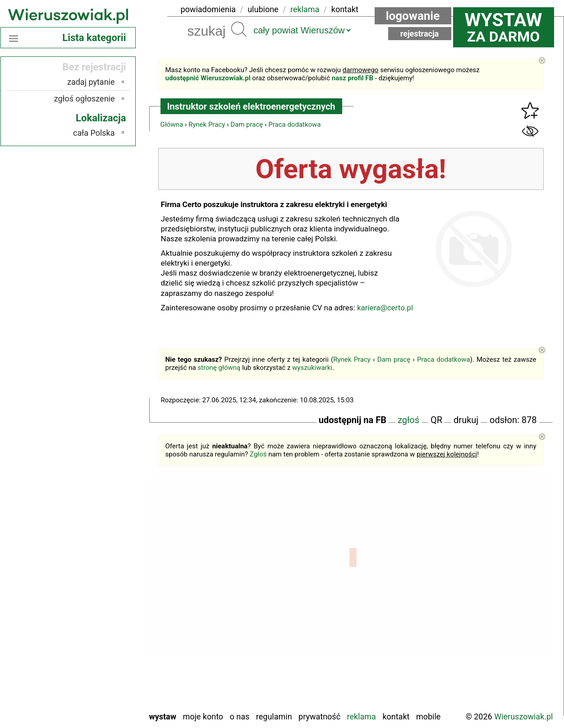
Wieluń (103, 691)
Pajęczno (99, 630)
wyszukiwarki (312, 368)
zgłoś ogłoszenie (85, 99)
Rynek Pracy (207, 124)
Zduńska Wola (92, 703)
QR (436, 420)
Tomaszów (97, 667)
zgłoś (408, 420)
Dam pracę (247, 124)
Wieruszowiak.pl (523, 716)
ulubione (263, 9)
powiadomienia (208, 9)
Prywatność (319, 716)
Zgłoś (258, 454)
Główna (172, 124)
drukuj (466, 420)
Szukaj (239, 29)
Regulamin (274, 716)
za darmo (504, 27)
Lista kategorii (94, 38)
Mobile (428, 716)
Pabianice (99, 618)
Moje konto (203, 716)
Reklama (362, 716)
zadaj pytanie (91, 82)
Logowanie (413, 16)
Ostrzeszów (95, 606)
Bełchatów (98, 557)
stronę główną (219, 368)
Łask (107, 569)
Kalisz (105, 594)
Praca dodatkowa (294, 124)
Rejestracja (420, 34)
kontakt (345, 9)
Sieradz (103, 655)
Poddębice (97, 643)
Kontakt (396, 716)
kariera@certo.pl (385, 308)
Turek (105, 679)
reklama (305, 9)
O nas (240, 716)
